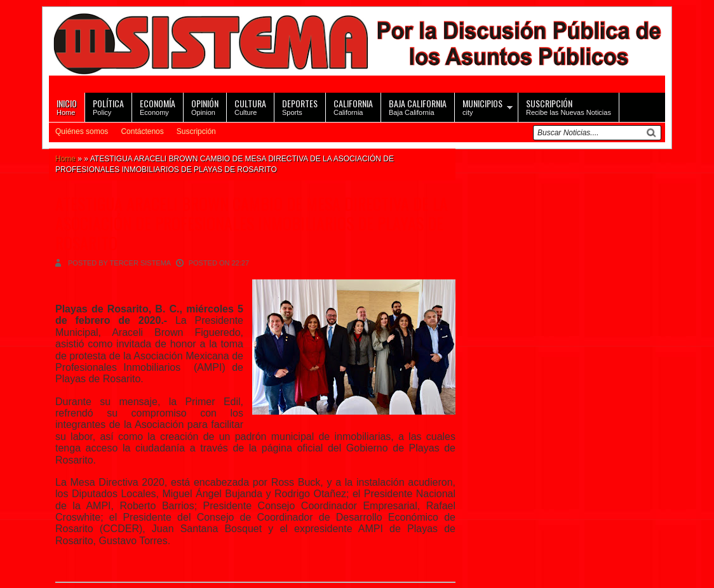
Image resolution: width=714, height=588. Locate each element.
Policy (108, 106)
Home (67, 106)
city (482, 106)
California (353, 106)
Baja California (418, 106)
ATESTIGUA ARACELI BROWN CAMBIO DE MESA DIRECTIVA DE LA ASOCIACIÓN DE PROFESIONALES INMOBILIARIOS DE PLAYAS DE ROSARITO (252, 223)
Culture (250, 106)
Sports (300, 106)
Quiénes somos (82, 131)
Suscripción (196, 131)
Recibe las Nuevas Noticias (569, 106)
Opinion (205, 106)
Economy (158, 106)
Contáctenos (142, 131)
